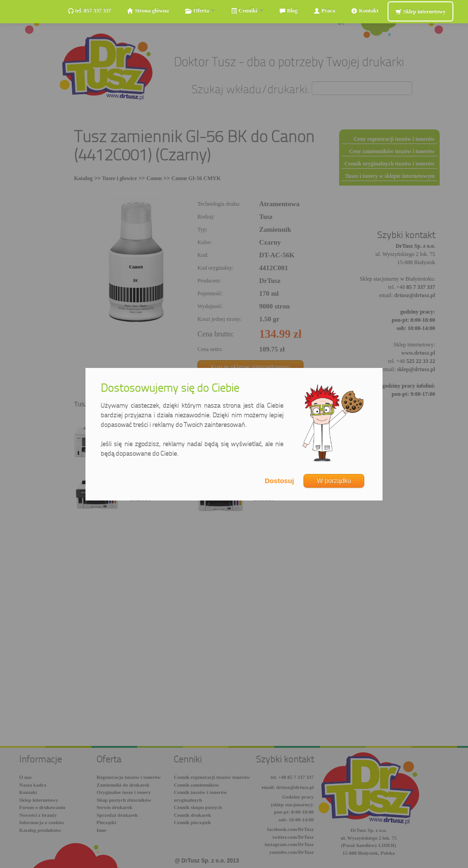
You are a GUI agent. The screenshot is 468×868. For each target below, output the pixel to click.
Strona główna (148, 11)
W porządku (334, 481)
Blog (288, 11)
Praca (324, 11)
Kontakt (365, 11)
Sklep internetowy (420, 12)
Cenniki (247, 11)
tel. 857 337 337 (90, 11)
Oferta (200, 11)
